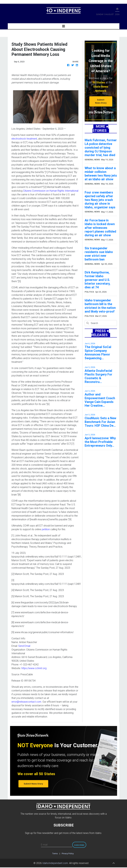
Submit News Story (101, 101)
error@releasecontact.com (26, 702)
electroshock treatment (24, 139)
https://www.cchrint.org (34, 668)
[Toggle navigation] (64, 26)
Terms (55, 854)
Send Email (24, 646)
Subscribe (79, 845)
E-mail (44, 845)
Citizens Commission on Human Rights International (51, 191)
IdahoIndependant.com (55, 863)
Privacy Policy (68, 854)
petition (46, 529)
